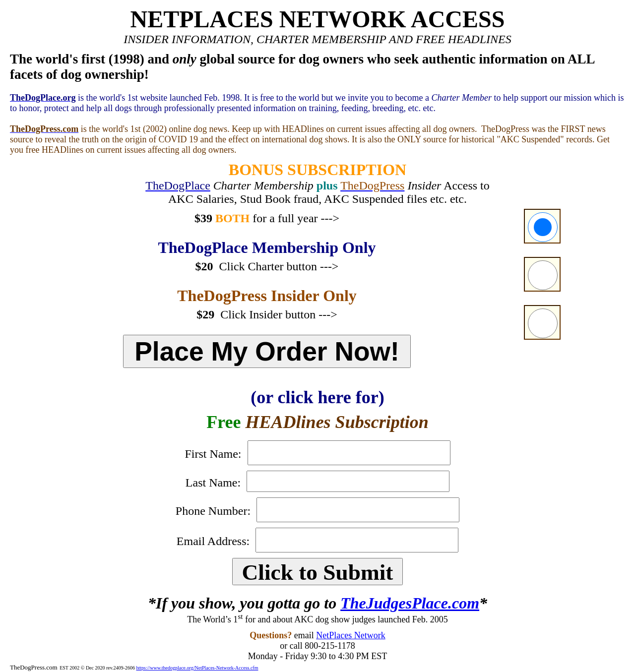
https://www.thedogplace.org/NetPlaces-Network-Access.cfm (197, 668)
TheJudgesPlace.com (410, 603)
